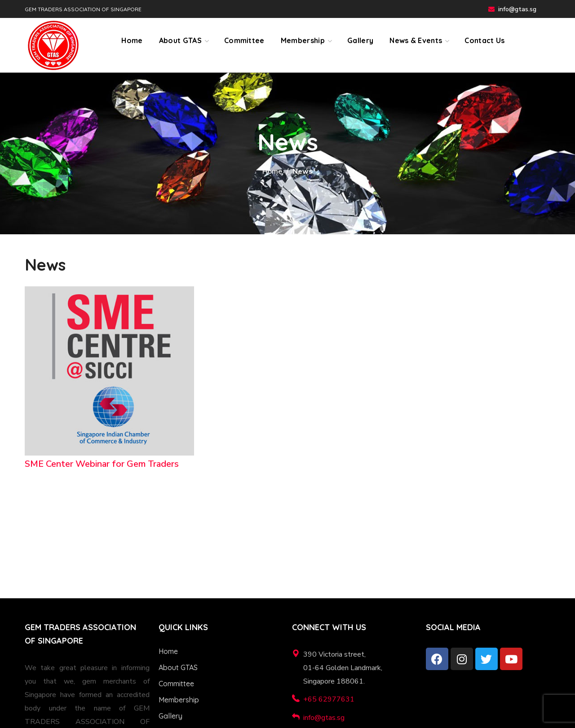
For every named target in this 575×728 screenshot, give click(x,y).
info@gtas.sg (517, 9)
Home (272, 171)
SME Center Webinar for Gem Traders (102, 464)
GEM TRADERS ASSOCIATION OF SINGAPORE (83, 9)
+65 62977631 (329, 699)
